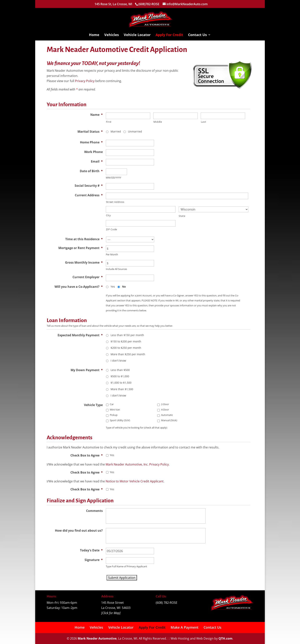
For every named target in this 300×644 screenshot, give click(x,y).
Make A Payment (185, 627)
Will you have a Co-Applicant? (79, 287)
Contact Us (197, 35)
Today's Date (91, 550)
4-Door (165, 410)
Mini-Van (115, 410)
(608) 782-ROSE (167, 603)
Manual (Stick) (169, 420)
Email (97, 161)
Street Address (115, 202)
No (124, 287)
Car (112, 404)
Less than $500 (120, 370)
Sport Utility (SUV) (120, 420)
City (108, 215)
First (109, 122)
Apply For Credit (169, 35)
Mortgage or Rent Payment (81, 248)
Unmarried (135, 131)
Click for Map (111, 613)
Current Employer (88, 277)
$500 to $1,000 (120, 376)
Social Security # (89, 186)
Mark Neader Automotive (97, 638)
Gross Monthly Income (84, 262)
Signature (94, 560)
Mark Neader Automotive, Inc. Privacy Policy (137, 464)
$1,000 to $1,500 (121, 383)
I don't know (118, 361)
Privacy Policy (85, 81)
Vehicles (112, 35)
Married (116, 131)
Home (94, 35)
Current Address (89, 195)
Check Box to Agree (87, 455)
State (182, 216)
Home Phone (91, 142)
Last (204, 122)
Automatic (167, 415)
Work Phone (93, 152)
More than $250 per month (128, 354)
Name (97, 115)
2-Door (165, 404)
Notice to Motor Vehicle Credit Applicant (135, 481)
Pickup (114, 415)
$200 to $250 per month (126, 348)
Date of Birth (91, 171)
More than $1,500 (122, 389)
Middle (158, 122)
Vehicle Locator (137, 35)
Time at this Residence (84, 239)
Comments (94, 511)
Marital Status (90, 132)
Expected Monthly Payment (80, 335)
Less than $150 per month (127, 335)
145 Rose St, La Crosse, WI (113, 4)
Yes (113, 287)
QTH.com (225, 638)
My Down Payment (87, 370)
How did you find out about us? (79, 530)
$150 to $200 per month (126, 341)
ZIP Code (112, 229)
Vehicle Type (93, 405)
